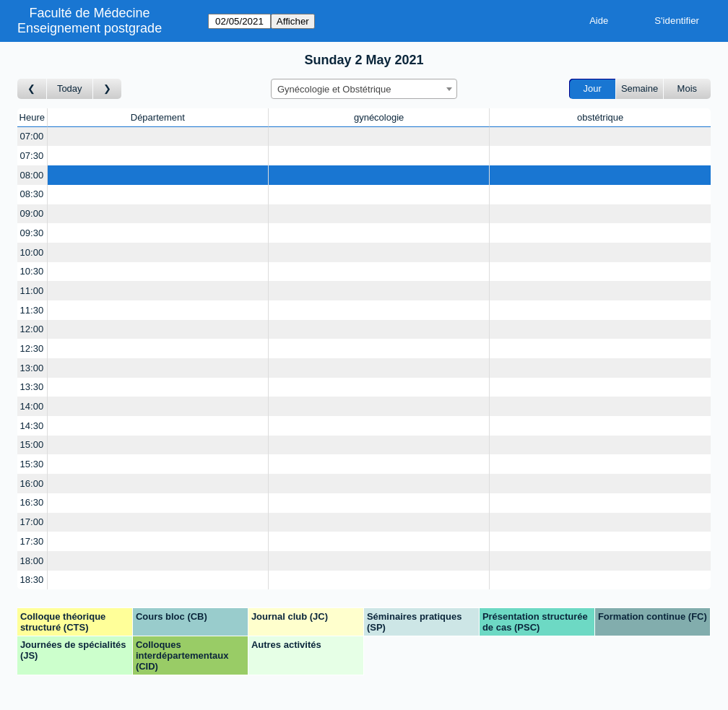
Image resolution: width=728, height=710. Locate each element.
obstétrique (600, 117)
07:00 (32, 136)
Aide (599, 21)
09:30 (32, 233)
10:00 (32, 252)
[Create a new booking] (158, 137)
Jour (593, 88)
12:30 (32, 348)
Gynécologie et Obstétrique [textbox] (334, 89)
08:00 (32, 175)
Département (158, 117)
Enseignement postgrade (90, 28)
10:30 (32, 271)
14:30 (32, 426)
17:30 (32, 541)
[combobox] (364, 89)
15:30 (32, 464)
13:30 (32, 387)
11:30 (32, 310)
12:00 (32, 329)
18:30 (32, 580)
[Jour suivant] (108, 89)
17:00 (32, 522)
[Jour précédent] (32, 89)
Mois (687, 88)
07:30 (32, 156)
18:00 (32, 561)
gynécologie (379, 117)
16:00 (32, 484)
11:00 (32, 291)
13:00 (32, 368)
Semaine (640, 88)
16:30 (32, 502)
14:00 (32, 406)
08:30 (32, 194)
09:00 (32, 213)
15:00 (32, 445)
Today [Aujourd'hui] (70, 88)
